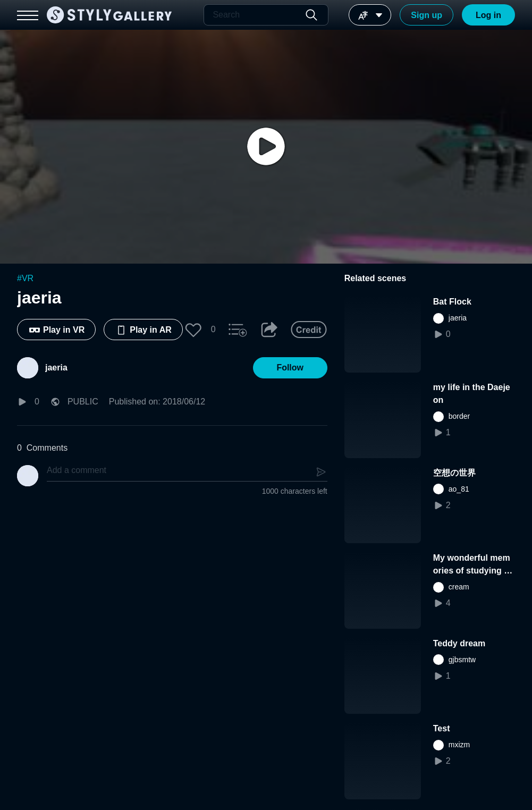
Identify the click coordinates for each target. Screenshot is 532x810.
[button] (193, 330)
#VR (25, 278)
